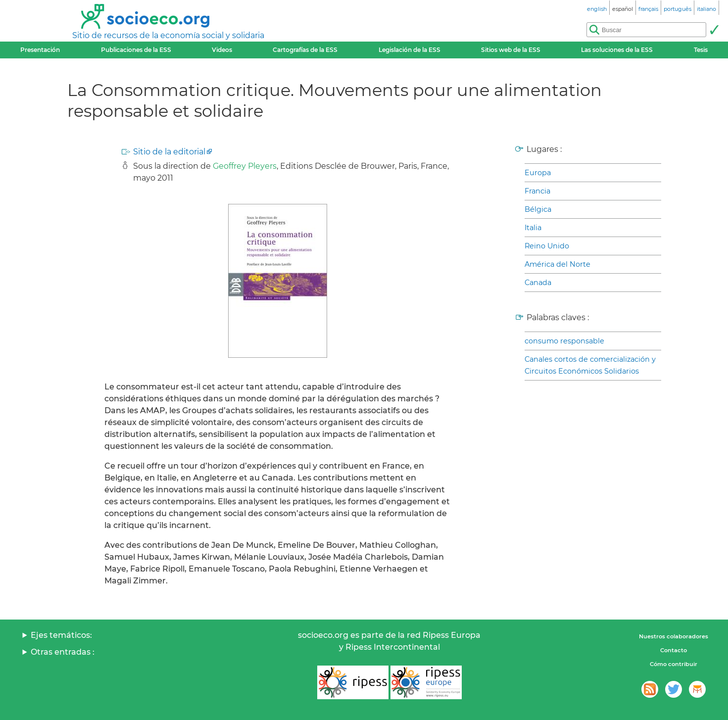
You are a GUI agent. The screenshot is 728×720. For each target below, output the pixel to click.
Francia (537, 191)
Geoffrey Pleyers (245, 166)
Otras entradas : (63, 652)
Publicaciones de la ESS (136, 50)
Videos (222, 50)
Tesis (701, 50)
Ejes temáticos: (61, 635)
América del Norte (558, 264)
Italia (533, 228)
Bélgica (538, 209)
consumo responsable (564, 341)
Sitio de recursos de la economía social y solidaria (168, 35)
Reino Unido (547, 246)
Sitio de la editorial (169, 152)
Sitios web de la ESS (511, 50)
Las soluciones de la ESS (617, 50)
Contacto (674, 650)
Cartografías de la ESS (305, 50)
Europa (538, 173)
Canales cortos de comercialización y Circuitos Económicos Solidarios (590, 365)
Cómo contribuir (674, 664)
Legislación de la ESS (410, 50)
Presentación (40, 50)
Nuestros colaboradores (674, 636)
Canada (538, 283)
